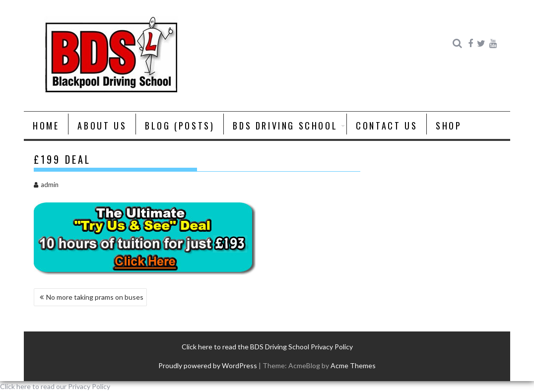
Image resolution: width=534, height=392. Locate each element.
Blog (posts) (180, 126)
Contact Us (387, 126)
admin (46, 185)
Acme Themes (353, 365)
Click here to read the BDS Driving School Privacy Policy (267, 347)
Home (46, 126)
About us (102, 126)
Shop (449, 126)
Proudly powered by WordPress (208, 365)
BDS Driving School (285, 126)
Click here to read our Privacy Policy (55, 386)
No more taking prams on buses (95, 297)
